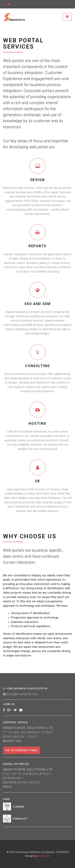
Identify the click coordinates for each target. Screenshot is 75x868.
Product (20, 819)
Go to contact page (22, 750)
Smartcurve (44, 856)
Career (19, 807)
